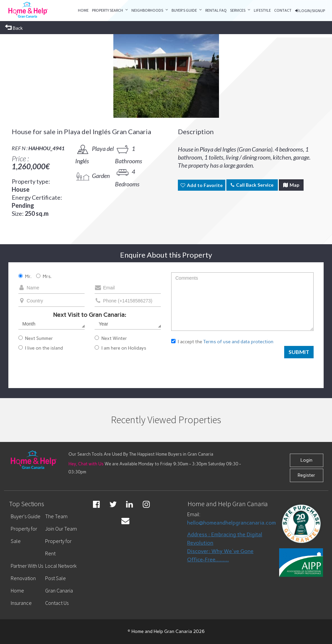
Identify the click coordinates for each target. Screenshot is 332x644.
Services (238, 10)
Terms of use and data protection (238, 342)
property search (107, 10)
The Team (56, 516)
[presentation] (222, 363)
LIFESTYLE (262, 10)
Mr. (25, 277)
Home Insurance (21, 597)
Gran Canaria (59, 590)
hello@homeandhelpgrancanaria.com (232, 523)
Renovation (23, 578)
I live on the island (41, 348)
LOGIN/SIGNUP (310, 11)
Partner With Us (27, 566)
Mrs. (44, 277)
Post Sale (56, 578)
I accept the (222, 342)
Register (306, 475)
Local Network (61, 566)
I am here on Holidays (120, 348)
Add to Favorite (202, 185)
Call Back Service (252, 185)
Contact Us (57, 603)
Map (291, 185)
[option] (166, 76)
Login (306, 460)
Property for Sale (24, 535)
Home (83, 10)
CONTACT (283, 10)
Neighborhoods (147, 10)
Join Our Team (61, 529)
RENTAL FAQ (216, 10)
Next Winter (111, 338)
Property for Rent (58, 547)
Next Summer (36, 338)
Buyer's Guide (184, 10)
